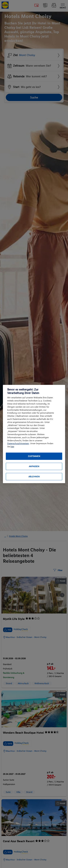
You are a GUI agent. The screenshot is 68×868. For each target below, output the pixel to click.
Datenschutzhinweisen (18, 443)
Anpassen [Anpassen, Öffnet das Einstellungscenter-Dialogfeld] (34, 466)
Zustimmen (34, 456)
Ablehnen (34, 477)
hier (12, 447)
